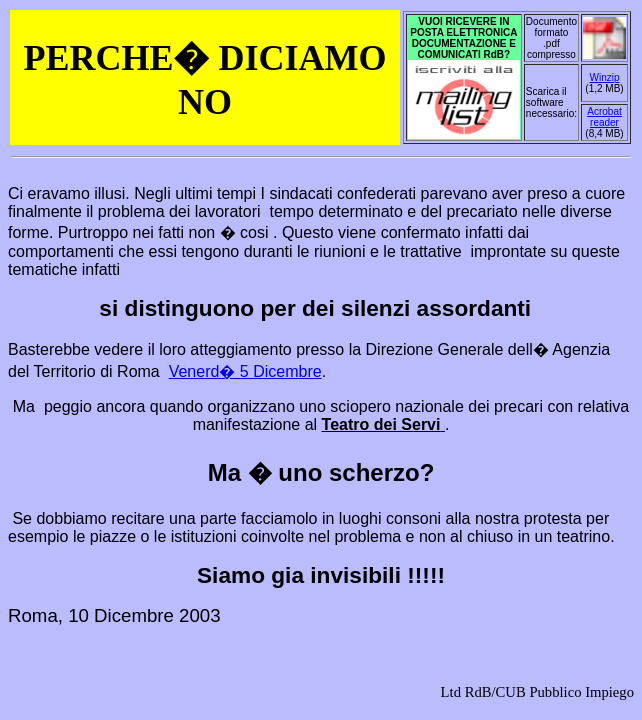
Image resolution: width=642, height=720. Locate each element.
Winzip (604, 77)
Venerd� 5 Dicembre (245, 371)
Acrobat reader (604, 117)
